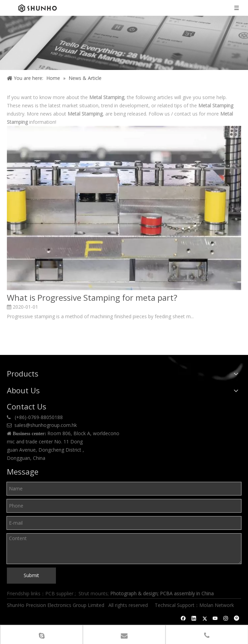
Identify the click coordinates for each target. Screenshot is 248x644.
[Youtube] (215, 618)
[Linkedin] (194, 618)
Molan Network (217, 605)
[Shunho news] (124, 43)
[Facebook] (183, 618)
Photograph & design (134, 593)
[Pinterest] (237, 618)
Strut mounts (93, 593)
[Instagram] (226, 618)
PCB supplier (59, 593)
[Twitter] (205, 618)
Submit (31, 575)
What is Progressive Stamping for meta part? (92, 298)
